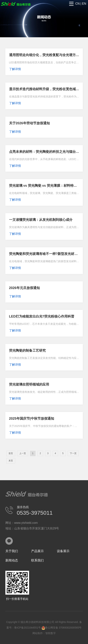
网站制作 (38, 633)
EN (84, 4)
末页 (11, 461)
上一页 (23, 453)
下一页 (73, 453)
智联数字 (51, 633)
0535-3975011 (35, 513)
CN (78, 4)
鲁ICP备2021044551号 (28, 628)
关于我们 (12, 551)
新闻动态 (12, 560)
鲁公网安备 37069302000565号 (62, 628)
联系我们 (37, 560)
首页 (11, 453)
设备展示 (63, 551)
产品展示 (37, 551)
